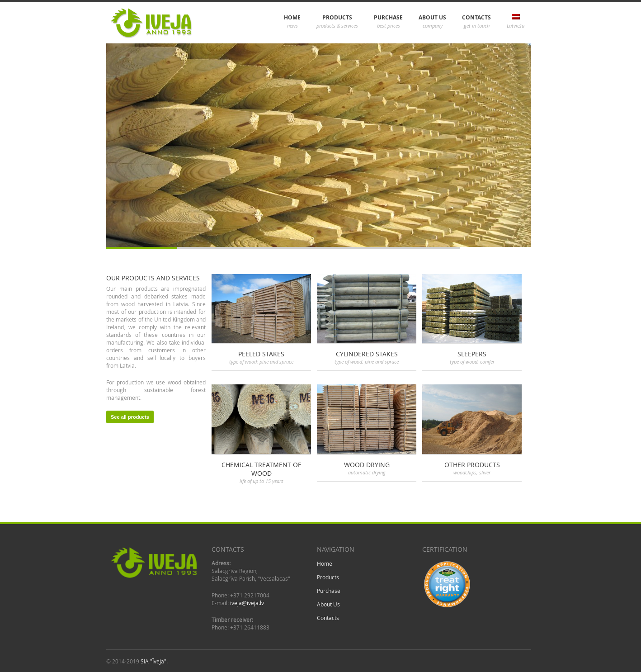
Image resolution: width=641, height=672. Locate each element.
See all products (130, 417)
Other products (472, 465)
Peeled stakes (261, 354)
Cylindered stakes (367, 354)
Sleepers (472, 354)
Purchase (388, 22)
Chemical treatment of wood (261, 469)
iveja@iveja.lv (247, 603)
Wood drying (367, 465)
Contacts (476, 22)
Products (337, 22)
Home (292, 22)
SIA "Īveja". (154, 661)
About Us (432, 22)
